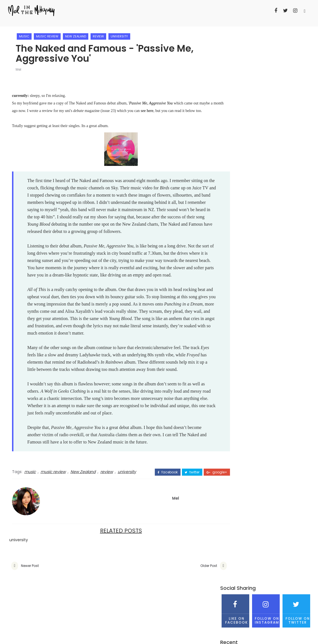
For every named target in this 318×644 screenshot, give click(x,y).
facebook (146, 520)
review (100, 34)
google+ (195, 520)
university (121, 34)
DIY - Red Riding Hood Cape (277, 114)
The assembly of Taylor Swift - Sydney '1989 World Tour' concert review (278, 159)
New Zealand (78, 34)
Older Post (187, 614)
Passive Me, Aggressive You (151, 102)
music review (49, 34)
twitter (171, 520)
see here (172, 109)
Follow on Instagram (266, 54)
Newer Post (30, 614)
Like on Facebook (235, 54)
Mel (20, 68)
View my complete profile (245, 248)
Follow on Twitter (296, 54)
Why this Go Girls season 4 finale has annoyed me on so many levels (261, 139)
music (26, 34)
